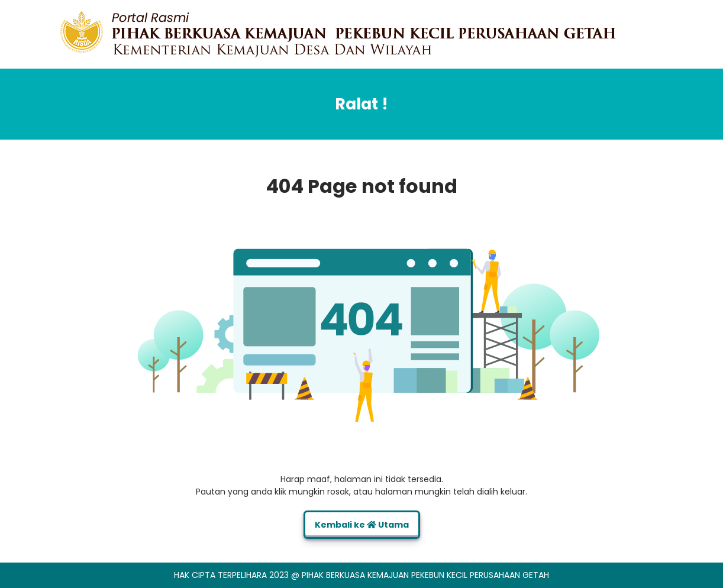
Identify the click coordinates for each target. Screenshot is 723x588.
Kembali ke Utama (362, 525)
